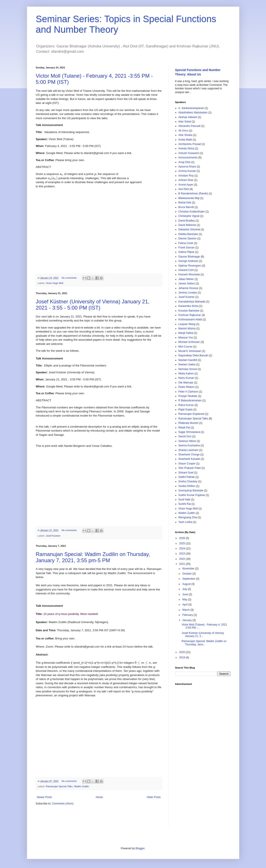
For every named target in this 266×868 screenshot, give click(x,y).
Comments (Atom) (63, 804)
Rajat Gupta (186, 410)
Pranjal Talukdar (188, 396)
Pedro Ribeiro (187, 387)
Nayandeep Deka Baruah (193, 355)
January (187, 620)
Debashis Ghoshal (189, 229)
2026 (182, 538)
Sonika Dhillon (187, 486)
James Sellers (187, 284)
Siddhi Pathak (187, 477)
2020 (182, 652)
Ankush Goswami (189, 153)
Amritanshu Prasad (190, 144)
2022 (182, 559)
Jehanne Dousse (188, 288)
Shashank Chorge (189, 455)
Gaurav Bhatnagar (189, 257)
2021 (182, 564)
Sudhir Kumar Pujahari (192, 495)
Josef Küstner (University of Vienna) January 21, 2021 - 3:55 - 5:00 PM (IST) (93, 305)
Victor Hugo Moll (55, 283)
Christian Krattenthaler (192, 212)
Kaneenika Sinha (188, 306)
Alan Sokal (185, 122)
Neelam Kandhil (188, 360)
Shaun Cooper (187, 464)
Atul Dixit (184, 189)
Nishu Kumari (186, 378)
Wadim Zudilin (81, 786)
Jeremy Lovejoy (188, 293)
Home (99, 797)
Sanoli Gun (185, 436)
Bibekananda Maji (189, 198)
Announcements (188, 158)
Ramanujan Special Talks (59, 786)
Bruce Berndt (186, 207)
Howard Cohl (186, 270)
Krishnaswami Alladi (190, 319)
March (186, 610)
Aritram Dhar (186, 180)
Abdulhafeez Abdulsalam (193, 113)
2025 (182, 543)
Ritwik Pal (184, 428)
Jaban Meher (186, 279)
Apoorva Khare (187, 167)
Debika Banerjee (188, 234)
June (185, 594)
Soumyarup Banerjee (191, 490)
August (187, 584)
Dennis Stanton (188, 239)
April (185, 605)
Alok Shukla (185, 135)
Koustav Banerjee (189, 311)
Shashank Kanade (189, 459)
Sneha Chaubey (188, 481)
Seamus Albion (187, 441)
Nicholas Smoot (188, 369)
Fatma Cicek (186, 243)
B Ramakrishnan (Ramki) (193, 194)
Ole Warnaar (186, 383)
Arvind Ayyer (186, 185)
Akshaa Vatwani (188, 117)
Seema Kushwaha (189, 445)
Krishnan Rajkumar (190, 315)
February (188, 615)
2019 (182, 658)
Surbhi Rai (185, 504)
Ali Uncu (183, 131)
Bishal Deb (185, 203)
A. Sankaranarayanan (191, 108)
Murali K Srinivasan (190, 351)
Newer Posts (44, 797)
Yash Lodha (185, 522)
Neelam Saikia (187, 364)
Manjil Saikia (186, 333)
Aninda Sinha (186, 148)
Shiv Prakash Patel (190, 468)
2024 (182, 549)
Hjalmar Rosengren (190, 266)
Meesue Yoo (186, 338)
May (185, 599)
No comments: (70, 278)
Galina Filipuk (187, 252)
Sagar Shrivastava (189, 432)
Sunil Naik (184, 500)
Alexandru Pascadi (189, 126)
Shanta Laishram (188, 450)
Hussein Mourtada (189, 274)
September (189, 579)
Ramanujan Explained (191, 414)
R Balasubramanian (190, 400)
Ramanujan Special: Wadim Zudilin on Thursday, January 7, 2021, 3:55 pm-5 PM (93, 557)
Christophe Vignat (189, 216)
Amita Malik (185, 140)
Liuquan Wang (187, 324)
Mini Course (186, 347)
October (187, 574)
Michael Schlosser (189, 342)
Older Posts (154, 797)
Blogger (140, 848)
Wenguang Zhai (188, 517)
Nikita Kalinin (186, 374)
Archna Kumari (187, 171)
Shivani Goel (186, 473)
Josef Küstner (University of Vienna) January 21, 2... (203, 635)
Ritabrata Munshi (188, 423)
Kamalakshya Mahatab (192, 302)
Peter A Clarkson (188, 392)
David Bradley (187, 221)
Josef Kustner (53, 536)
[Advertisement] (203, 754)
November (189, 569)
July (185, 589)
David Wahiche (187, 225)
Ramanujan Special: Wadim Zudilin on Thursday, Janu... (204, 643)
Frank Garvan (187, 248)
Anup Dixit (185, 162)
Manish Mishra (187, 329)
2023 (182, 554)
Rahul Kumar (186, 405)
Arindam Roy (186, 176)
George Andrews (188, 261)
